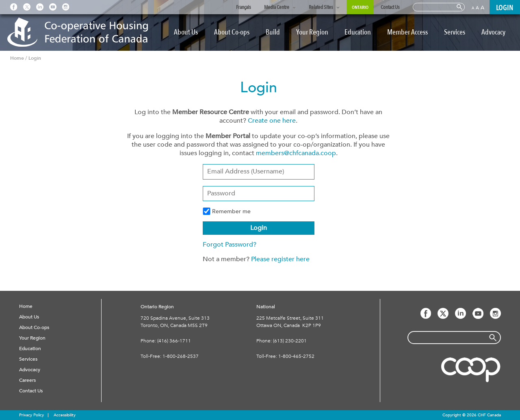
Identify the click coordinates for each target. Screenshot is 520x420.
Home (26, 306)
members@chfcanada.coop (296, 153)
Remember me (227, 211)
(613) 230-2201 (290, 341)
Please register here (280, 259)
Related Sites (321, 7)
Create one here (272, 121)
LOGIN (505, 8)
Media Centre (277, 7)
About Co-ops (232, 32)
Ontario (360, 7)
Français (244, 7)
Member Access (407, 32)
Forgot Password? (230, 245)
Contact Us (390, 7)
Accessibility (65, 415)
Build (273, 32)
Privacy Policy (31, 415)
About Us (186, 32)
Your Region (312, 32)
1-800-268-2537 (181, 356)
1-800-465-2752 (296, 356)
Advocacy (493, 32)
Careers (27, 380)
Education (358, 32)
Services (455, 32)
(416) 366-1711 (174, 341)
